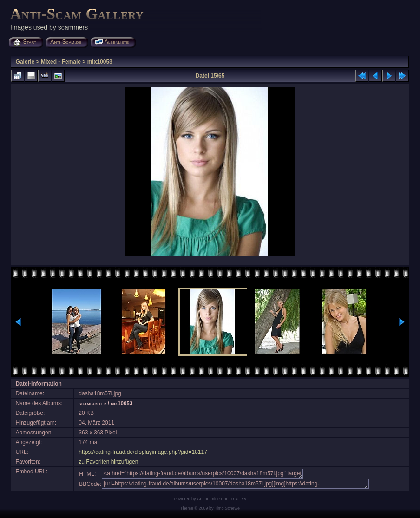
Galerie (25, 62)
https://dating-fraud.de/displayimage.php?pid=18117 (143, 452)
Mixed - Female (61, 62)
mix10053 (100, 62)
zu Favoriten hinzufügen (108, 462)
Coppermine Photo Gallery (222, 499)
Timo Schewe (227, 508)
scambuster (92, 403)
